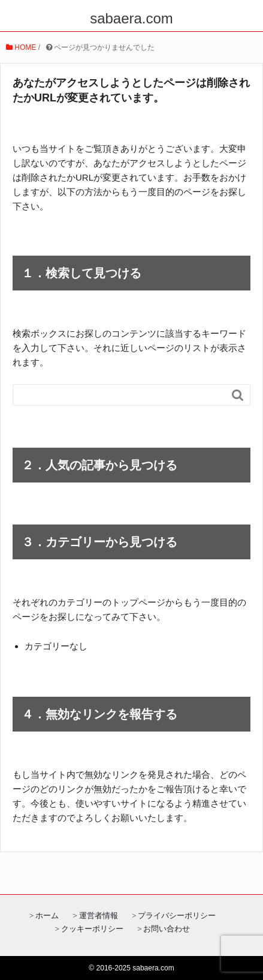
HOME (21, 47)
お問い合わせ (167, 929)
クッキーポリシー (92, 929)
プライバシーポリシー (177, 915)
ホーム (47, 915)
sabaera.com (131, 18)
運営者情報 (99, 915)
